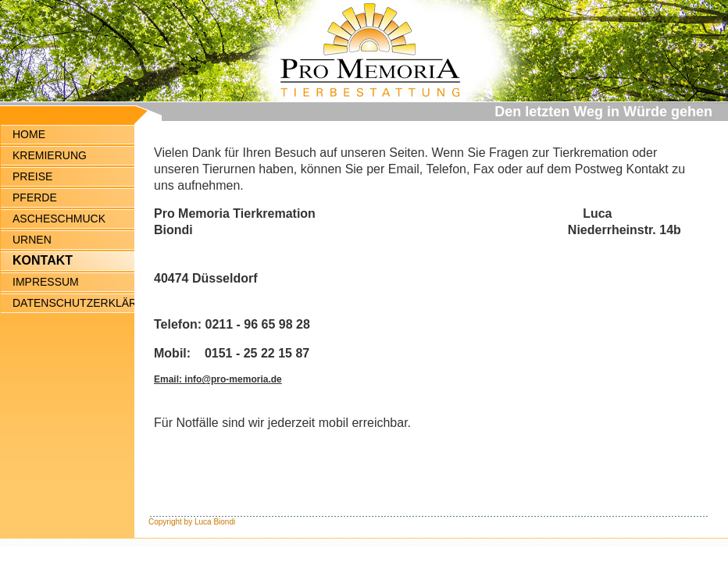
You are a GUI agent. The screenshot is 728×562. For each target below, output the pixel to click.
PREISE (32, 176)
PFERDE (35, 197)
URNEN (32, 240)
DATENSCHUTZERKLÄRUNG (73, 303)
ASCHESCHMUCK (59, 219)
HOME (29, 134)
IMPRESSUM (46, 282)
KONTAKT (43, 260)
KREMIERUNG (50, 155)
